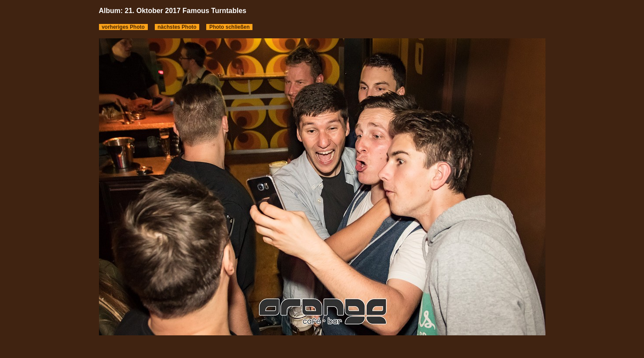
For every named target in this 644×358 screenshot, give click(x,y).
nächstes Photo (177, 27)
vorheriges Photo (123, 27)
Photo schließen (229, 27)
